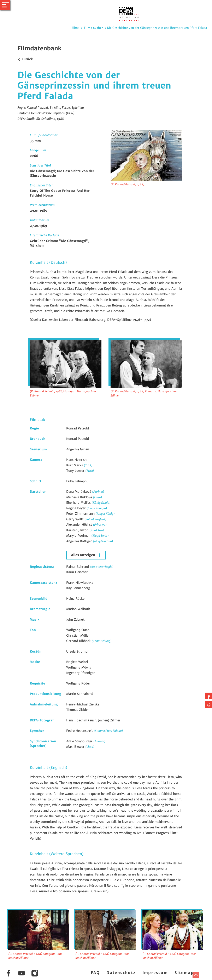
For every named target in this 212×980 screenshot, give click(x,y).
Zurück (25, 59)
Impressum (155, 973)
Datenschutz (121, 973)
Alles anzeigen (84, 555)
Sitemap (184, 973)
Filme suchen (94, 28)
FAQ (95, 973)
